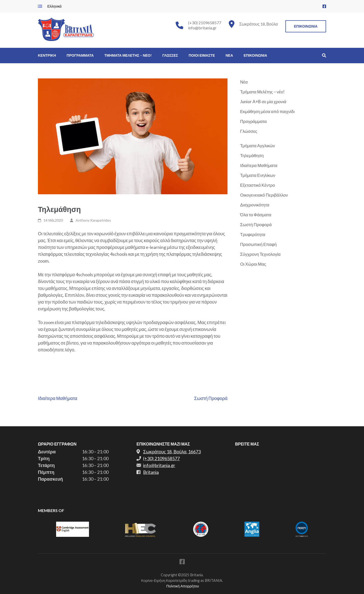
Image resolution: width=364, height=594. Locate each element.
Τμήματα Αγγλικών (258, 146)
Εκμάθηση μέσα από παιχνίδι (267, 111)
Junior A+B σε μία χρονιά (263, 102)
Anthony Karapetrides (93, 220)
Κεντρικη (47, 55)
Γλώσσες (249, 131)
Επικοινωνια (306, 26)
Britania (151, 472)
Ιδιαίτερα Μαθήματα (58, 398)
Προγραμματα (80, 55)
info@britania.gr (202, 28)
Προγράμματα (253, 121)
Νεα (229, 55)
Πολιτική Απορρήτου (183, 586)
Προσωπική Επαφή (258, 244)
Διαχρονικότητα (255, 205)
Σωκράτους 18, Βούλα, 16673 (172, 452)
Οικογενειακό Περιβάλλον (264, 195)
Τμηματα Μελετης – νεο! (128, 55)
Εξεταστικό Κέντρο (258, 185)
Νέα (244, 82)
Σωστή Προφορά (211, 398)
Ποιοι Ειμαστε (202, 55)
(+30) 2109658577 (205, 23)
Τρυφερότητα (253, 234)
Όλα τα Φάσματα (256, 215)
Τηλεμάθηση (252, 155)
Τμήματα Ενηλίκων (258, 175)
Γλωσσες (170, 55)
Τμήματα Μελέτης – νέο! (262, 92)
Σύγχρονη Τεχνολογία (260, 254)
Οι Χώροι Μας (253, 264)
